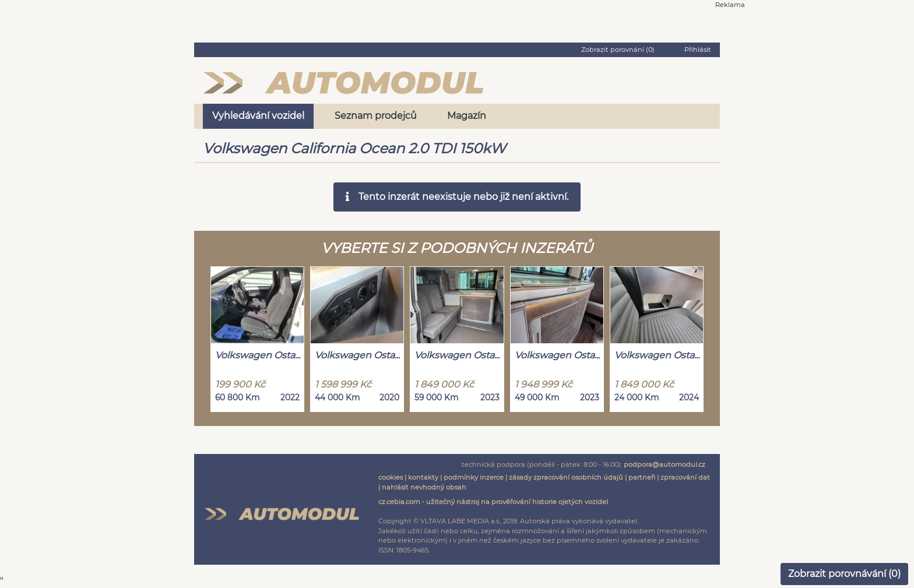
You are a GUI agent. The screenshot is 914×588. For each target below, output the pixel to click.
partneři (642, 477)
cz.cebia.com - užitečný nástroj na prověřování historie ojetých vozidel (493, 502)
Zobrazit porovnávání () (844, 574)
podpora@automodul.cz (665, 464)
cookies (391, 477)
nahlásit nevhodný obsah (424, 487)
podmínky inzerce (474, 477)
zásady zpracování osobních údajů (566, 477)
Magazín (467, 116)
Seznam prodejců (376, 116)
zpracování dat (685, 477)
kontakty (423, 477)
